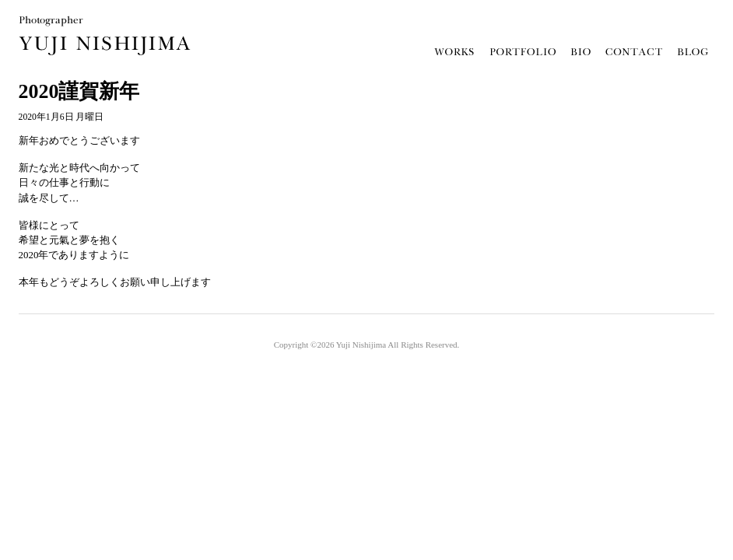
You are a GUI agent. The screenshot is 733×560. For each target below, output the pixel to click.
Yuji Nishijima (361, 345)
